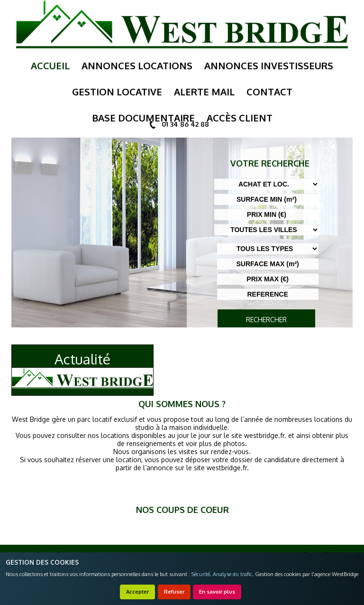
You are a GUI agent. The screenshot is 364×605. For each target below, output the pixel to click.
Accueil (50, 65)
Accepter (137, 591)
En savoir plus (217, 591)
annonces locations (137, 65)
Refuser (174, 591)
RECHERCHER (266, 320)
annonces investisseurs (269, 65)
